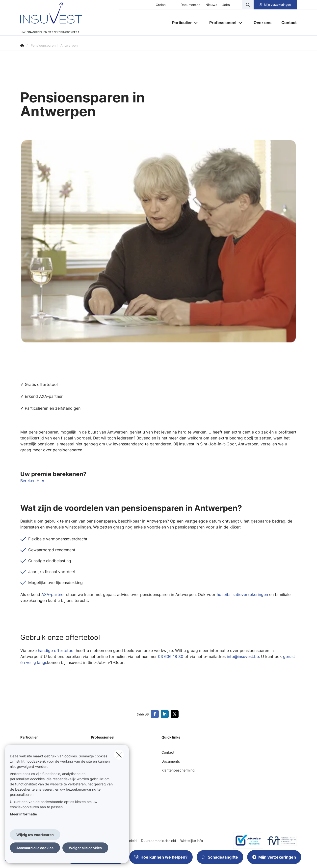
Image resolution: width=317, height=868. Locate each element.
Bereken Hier (32, 481)
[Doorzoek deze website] (248, 5)
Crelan (161, 5)
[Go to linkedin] (166, 714)
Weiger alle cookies (85, 848)
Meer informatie (23, 814)
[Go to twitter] (176, 714)
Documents (171, 761)
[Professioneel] (221, 23)
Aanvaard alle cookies (35, 848)
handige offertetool (56, 651)
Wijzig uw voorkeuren (35, 835)
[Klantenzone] (275, 5)
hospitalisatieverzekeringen (242, 594)
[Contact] (287, 23)
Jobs (226, 5)
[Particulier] (180, 23)
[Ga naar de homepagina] (70, 18)
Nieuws (211, 5)
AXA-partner (53, 594)
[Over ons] (263, 23)
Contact (168, 752)
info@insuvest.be (243, 656)
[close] (119, 755)
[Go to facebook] (156, 714)
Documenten (190, 5)
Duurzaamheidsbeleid (158, 841)
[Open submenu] (196, 22)
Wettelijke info (192, 841)
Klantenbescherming (178, 770)
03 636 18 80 (171, 656)
